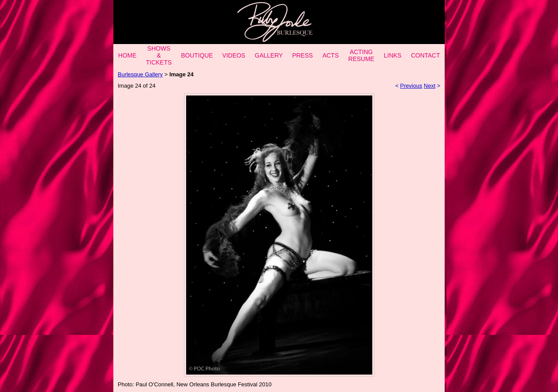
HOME (127, 55)
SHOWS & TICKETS (159, 55)
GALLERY (269, 55)
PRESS (302, 55)
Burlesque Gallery (140, 74)
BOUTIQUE (197, 55)
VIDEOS (234, 55)
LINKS (392, 55)
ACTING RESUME (361, 55)
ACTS (331, 55)
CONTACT (426, 55)
